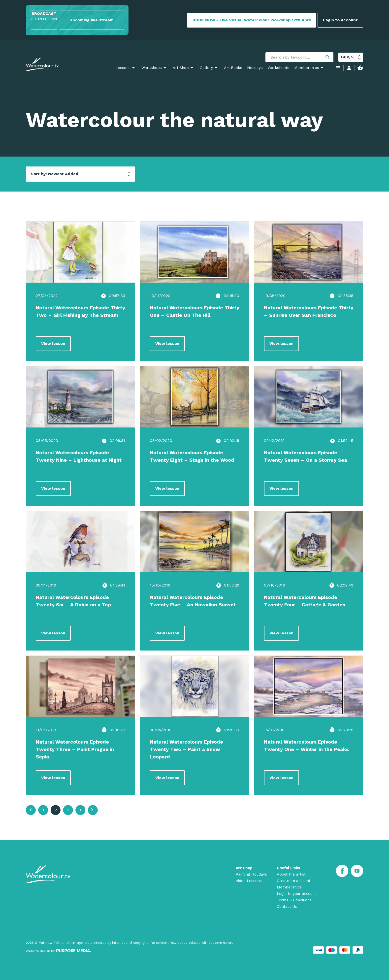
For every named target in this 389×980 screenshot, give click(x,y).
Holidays (255, 68)
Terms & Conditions (294, 900)
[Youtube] (357, 871)
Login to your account (296, 894)
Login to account (340, 20)
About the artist (291, 874)
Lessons (123, 68)
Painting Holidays (251, 874)
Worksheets (278, 68)
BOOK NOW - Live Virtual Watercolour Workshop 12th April (252, 20)
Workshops (152, 68)
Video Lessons (249, 881)
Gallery (206, 68)
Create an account (294, 881)
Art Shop (181, 68)
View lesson (53, 343)
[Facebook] (342, 871)
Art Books (233, 68)
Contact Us (287, 907)
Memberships (307, 68)
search (328, 57)
